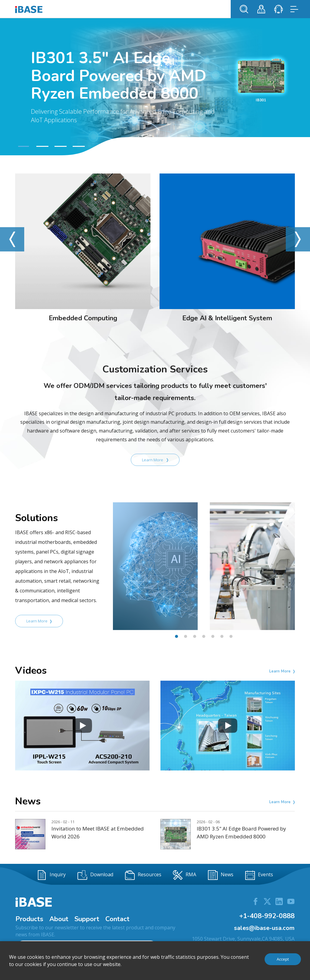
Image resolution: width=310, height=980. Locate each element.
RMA (185, 875)
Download (95, 875)
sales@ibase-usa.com (264, 928)
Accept (283, 959)
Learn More (155, 460)
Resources (143, 875)
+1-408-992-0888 (267, 916)
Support (87, 919)
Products (29, 919)
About (59, 919)
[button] (23, 146)
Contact (117, 919)
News (221, 875)
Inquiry (51, 875)
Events (259, 875)
